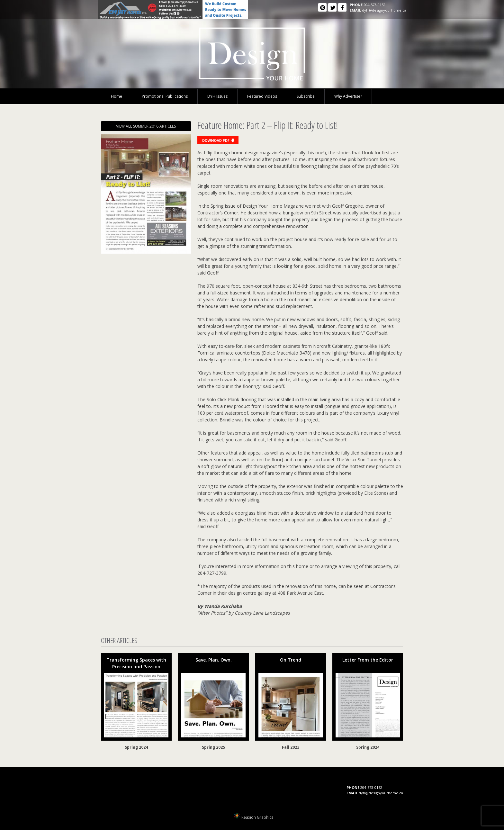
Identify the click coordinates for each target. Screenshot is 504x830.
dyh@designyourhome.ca (384, 10)
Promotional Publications (165, 96)
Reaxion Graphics (257, 817)
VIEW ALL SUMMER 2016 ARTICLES (146, 126)
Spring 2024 (136, 747)
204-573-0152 (374, 5)
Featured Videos (262, 96)
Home (117, 96)
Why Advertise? (348, 96)
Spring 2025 (213, 747)
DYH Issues (217, 96)
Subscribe (306, 96)
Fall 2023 (291, 747)
